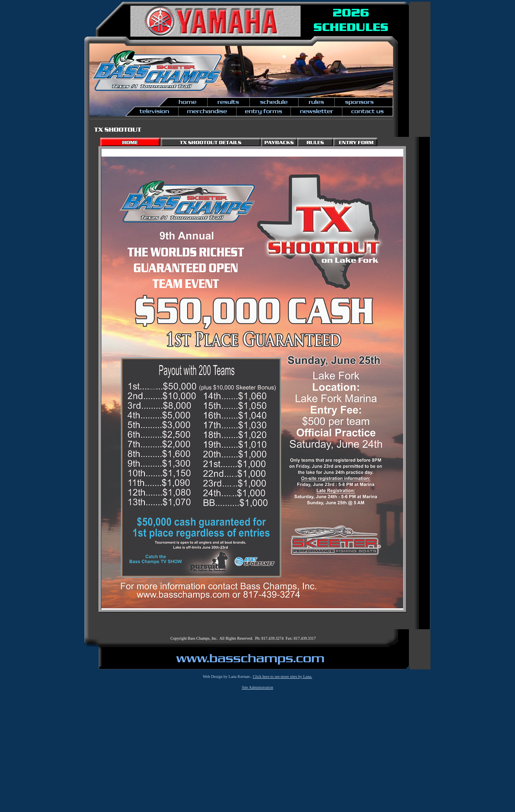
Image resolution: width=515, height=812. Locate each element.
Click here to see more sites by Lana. (282, 677)
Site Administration (257, 687)
